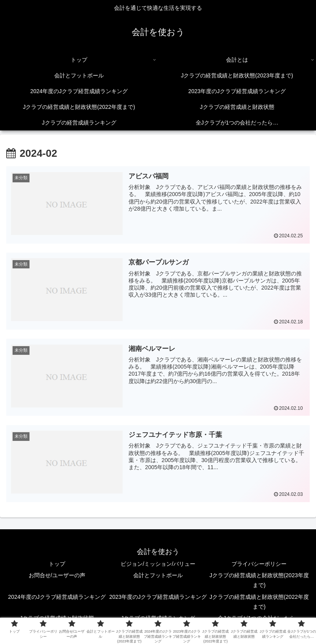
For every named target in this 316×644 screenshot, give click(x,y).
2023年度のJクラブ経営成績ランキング (158, 597)
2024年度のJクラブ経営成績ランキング (57, 597)
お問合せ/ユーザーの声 (57, 576)
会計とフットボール (158, 576)
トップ (57, 564)
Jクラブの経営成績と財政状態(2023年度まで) (259, 581)
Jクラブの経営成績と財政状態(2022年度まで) (259, 602)
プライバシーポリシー (259, 564)
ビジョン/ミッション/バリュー (158, 564)
